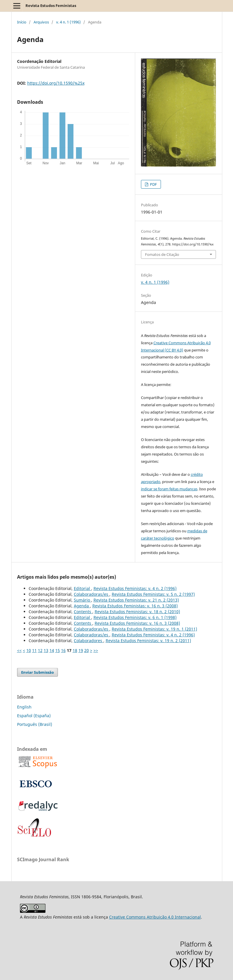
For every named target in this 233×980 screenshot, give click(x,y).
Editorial (82, 588)
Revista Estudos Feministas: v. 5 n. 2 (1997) (153, 594)
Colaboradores (89, 641)
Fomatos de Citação (162, 254)
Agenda (82, 606)
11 (34, 650)
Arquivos (41, 22)
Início (22, 22)
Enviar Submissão (37, 672)
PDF (153, 184)
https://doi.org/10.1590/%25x (56, 83)
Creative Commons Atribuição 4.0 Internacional (155, 917)
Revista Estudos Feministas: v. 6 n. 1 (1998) (135, 617)
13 (46, 650)
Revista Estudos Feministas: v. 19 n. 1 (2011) (154, 629)
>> (96, 650)
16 (63, 650)
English (24, 707)
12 (40, 650)
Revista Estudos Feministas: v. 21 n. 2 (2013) (136, 600)
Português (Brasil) (35, 724)
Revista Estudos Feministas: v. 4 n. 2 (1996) (135, 588)
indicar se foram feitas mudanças (169, 489)
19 (81, 650)
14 (52, 650)
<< (19, 650)
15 (58, 650)
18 (75, 650)
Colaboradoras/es (92, 594)
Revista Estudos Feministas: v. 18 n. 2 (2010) (137, 612)
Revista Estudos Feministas (51, 6)
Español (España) (34, 716)
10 (29, 650)
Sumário (82, 600)
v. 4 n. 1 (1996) (68, 22)
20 (87, 650)
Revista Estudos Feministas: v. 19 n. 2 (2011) (148, 641)
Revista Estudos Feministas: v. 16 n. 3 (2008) (135, 606)
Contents (83, 612)
